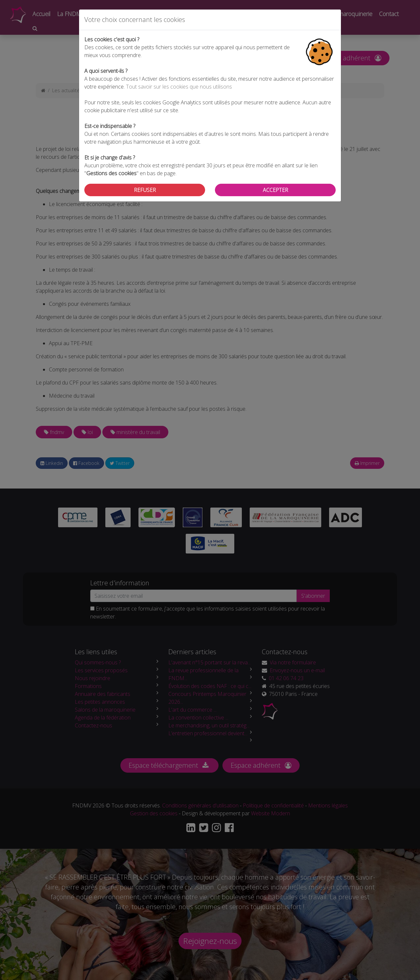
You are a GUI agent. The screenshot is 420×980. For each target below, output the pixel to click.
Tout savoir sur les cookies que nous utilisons (179, 87)
